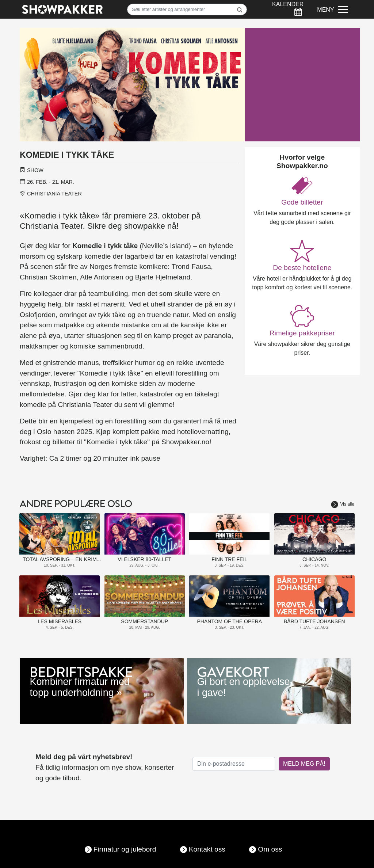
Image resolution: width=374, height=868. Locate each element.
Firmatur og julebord (125, 849)
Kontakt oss (207, 849)
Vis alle (343, 504)
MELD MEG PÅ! (304, 764)
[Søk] (187, 9)
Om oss (270, 849)
